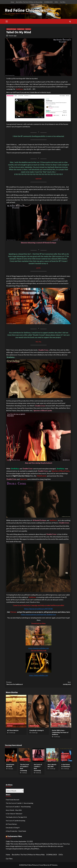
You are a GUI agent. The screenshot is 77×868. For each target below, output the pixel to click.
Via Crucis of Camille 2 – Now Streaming (18, 807)
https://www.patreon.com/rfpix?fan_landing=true (38, 614)
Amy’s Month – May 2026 (14, 810)
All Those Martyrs (13, 730)
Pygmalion (63, 724)
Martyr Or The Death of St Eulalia (16, 724)
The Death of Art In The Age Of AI (16, 817)
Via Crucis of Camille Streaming (15, 821)
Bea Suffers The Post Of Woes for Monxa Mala (29, 2)
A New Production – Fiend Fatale (16, 831)
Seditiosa (28, 29)
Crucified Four (56, 724)
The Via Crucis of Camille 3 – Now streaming (19, 803)
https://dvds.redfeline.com (39, 675)
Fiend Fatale (10, 760)
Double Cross (21, 29)
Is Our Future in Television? (14, 814)
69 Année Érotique (11, 29)
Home (12, 2)
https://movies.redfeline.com (39, 648)
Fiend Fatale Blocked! (13, 800)
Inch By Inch (55, 683)
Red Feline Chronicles (25, 10)
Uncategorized (52, 760)
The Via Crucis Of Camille (24, 759)
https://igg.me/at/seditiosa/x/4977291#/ (38, 609)
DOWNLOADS (49, 2)
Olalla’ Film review (12, 841)
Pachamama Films (15, 836)
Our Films (63, 2)
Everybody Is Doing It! (37, 730)
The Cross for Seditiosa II (22, 683)
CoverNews (43, 865)
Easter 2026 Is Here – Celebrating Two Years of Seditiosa (60, 732)
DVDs (56, 2)
